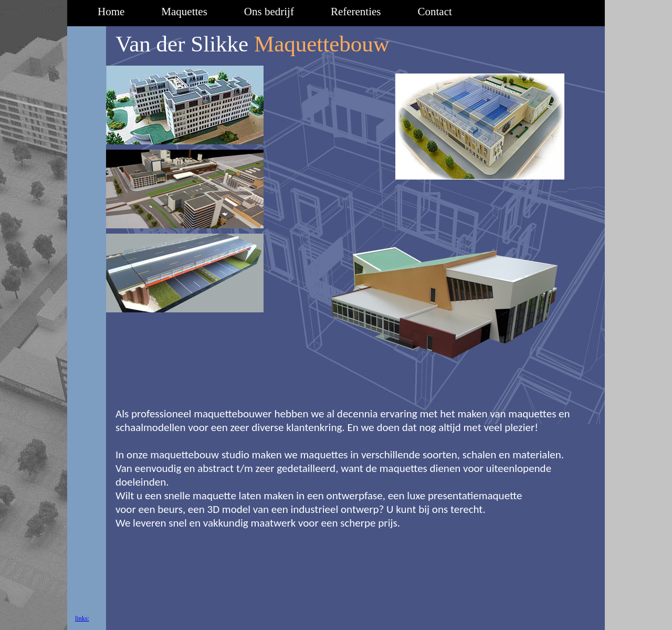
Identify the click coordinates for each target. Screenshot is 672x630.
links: (82, 618)
